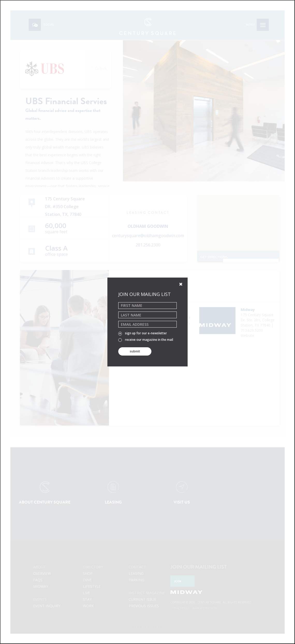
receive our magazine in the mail (146, 340)
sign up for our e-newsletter (143, 334)
